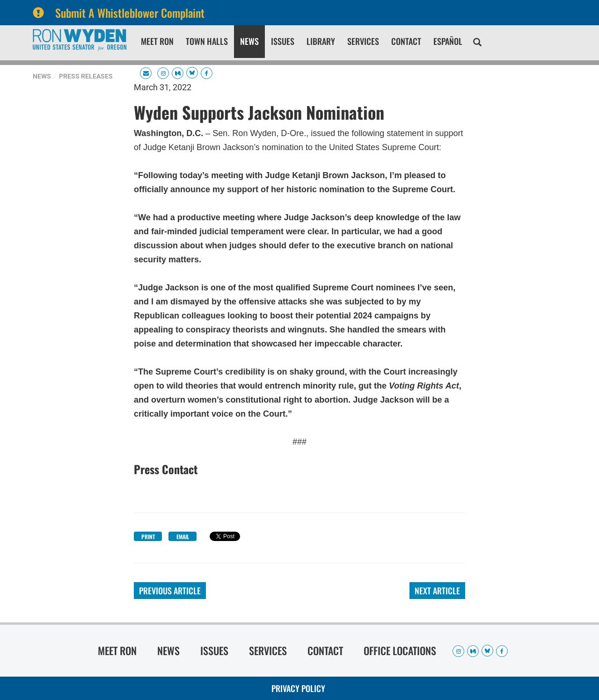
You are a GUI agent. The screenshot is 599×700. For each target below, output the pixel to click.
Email (183, 537)
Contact (406, 41)
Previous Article (170, 591)
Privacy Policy (298, 688)
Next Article (437, 591)
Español (448, 41)
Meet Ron (157, 41)
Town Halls (207, 41)
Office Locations (400, 650)
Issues (283, 41)
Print (148, 537)
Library (321, 41)
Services (363, 41)
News (249, 41)
